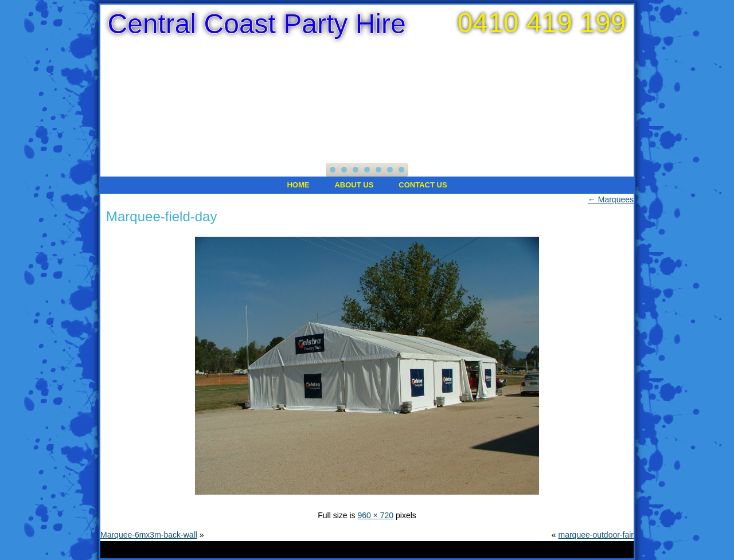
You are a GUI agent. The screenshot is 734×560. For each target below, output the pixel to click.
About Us (354, 185)
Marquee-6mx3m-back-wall (149, 535)
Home (298, 185)
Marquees (611, 199)
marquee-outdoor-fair (596, 535)
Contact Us (423, 185)
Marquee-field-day (161, 216)
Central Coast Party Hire (256, 24)
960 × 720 (375, 515)
